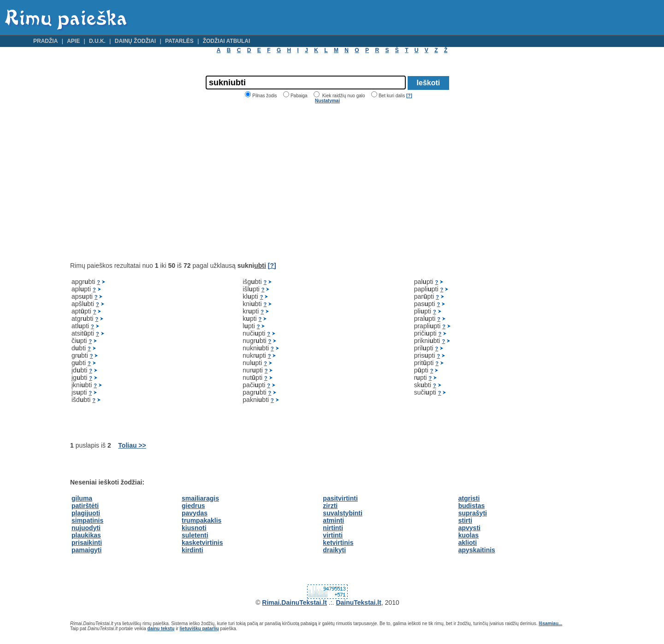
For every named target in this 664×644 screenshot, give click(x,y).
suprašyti (473, 513)
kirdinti (193, 550)
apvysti (469, 528)
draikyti (334, 550)
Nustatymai (327, 101)
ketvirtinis (338, 543)
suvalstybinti (343, 513)
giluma (82, 498)
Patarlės (179, 41)
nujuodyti (86, 528)
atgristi (469, 498)
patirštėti (85, 506)
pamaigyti (86, 550)
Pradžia (45, 41)
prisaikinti (87, 543)
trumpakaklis (202, 520)
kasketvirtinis (202, 543)
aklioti (468, 543)
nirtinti (333, 528)
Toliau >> (132, 445)
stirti (465, 520)
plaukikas (86, 535)
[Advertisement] (148, 183)
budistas (472, 506)
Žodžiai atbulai (227, 41)
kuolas (468, 535)
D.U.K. (97, 41)
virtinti (333, 535)
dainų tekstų (161, 629)
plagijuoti (86, 513)
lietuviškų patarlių (199, 629)
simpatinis (87, 520)
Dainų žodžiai (135, 41)
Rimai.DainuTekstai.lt (294, 603)
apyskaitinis (477, 550)
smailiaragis (200, 498)
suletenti (195, 535)
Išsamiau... (550, 623)
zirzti (330, 506)
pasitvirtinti (340, 498)
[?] (409, 96)
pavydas (195, 513)
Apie (73, 41)
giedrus (193, 506)
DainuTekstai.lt (359, 603)
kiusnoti (194, 528)
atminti (333, 520)
